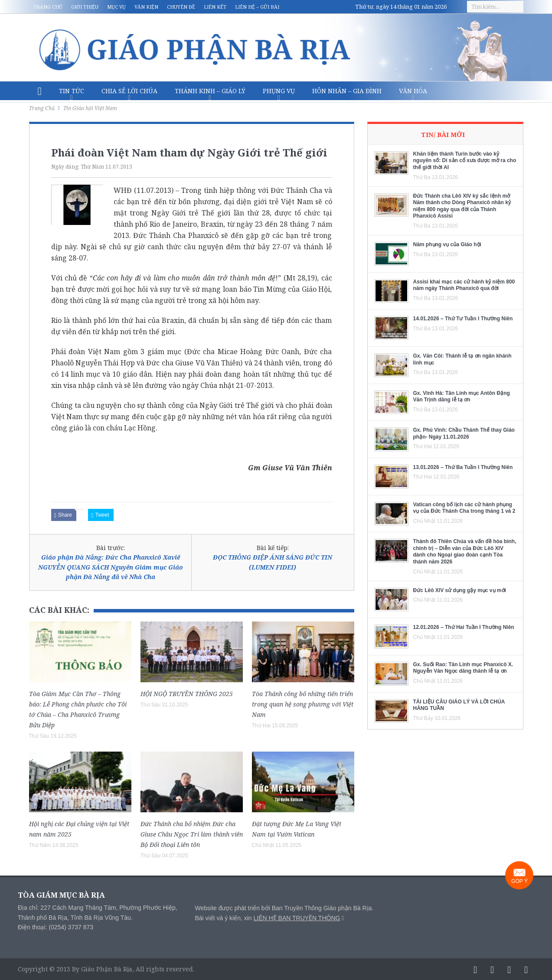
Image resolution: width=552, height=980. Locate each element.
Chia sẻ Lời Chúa (129, 91)
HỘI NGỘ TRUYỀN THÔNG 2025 (187, 694)
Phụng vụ (279, 91)
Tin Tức (72, 91)
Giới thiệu (85, 7)
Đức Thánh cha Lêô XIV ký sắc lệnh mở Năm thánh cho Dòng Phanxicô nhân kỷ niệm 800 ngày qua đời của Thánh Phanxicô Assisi (462, 206)
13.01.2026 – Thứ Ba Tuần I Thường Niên (463, 467)
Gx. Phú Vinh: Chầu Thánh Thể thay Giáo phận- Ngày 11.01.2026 (464, 433)
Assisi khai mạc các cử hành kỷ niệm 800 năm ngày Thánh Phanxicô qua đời (464, 285)
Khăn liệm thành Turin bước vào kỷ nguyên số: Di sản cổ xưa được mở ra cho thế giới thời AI (465, 161)
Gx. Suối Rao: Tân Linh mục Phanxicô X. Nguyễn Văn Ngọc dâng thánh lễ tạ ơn (463, 668)
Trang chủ (48, 7)
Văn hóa (413, 91)
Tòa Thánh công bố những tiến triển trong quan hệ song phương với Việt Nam (303, 704)
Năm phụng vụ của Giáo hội (447, 244)
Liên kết (215, 7)
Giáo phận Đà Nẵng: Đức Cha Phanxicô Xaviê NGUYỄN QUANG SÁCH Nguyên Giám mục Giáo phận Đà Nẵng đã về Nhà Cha (111, 567)
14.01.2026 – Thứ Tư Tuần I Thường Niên (463, 319)
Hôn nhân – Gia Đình (347, 91)
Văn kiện (146, 7)
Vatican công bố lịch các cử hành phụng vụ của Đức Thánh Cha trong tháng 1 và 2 (464, 508)
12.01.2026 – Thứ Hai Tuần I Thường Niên (464, 627)
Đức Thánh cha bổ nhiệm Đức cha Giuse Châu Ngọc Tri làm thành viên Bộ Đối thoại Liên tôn (192, 834)
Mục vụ (116, 7)
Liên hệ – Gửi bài (257, 7)
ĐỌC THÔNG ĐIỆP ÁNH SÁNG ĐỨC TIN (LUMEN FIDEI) (273, 562)
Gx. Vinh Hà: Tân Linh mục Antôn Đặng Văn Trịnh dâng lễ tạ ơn (462, 397)
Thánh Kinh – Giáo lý (210, 91)
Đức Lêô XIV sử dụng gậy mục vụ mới (460, 590)
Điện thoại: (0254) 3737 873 (56, 927)
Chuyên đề (181, 7)
